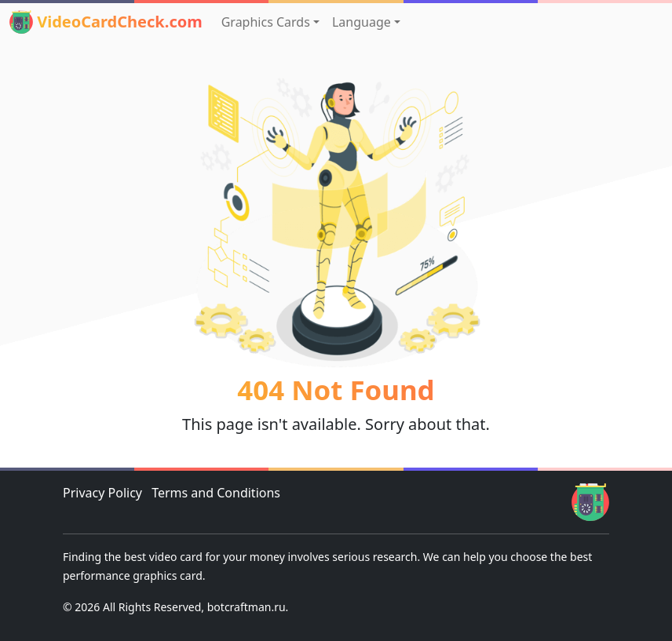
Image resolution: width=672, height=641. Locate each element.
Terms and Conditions (216, 493)
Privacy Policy (102, 493)
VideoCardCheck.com (106, 22)
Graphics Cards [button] (266, 22)
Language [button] (362, 22)
